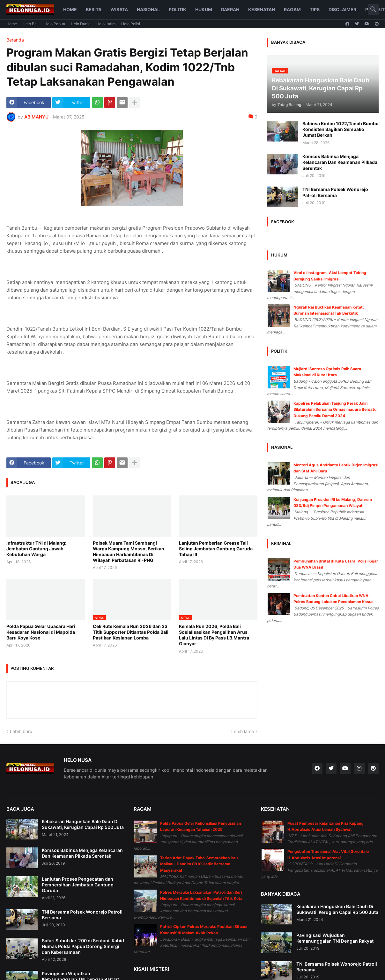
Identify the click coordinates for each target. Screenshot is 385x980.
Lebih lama (243, 731)
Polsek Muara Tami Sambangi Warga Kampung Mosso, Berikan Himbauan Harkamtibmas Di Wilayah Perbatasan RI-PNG (129, 552)
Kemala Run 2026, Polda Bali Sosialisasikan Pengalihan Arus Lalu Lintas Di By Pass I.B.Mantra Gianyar (214, 635)
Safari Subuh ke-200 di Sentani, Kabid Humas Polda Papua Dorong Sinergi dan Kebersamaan (83, 946)
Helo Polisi (131, 24)
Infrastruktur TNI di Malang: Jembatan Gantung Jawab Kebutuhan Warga (36, 549)
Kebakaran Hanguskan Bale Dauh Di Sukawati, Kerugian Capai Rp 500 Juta (83, 824)
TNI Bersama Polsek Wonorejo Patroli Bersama (335, 192)
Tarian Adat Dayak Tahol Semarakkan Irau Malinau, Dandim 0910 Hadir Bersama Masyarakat (199, 864)
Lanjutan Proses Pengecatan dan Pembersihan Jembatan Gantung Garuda (78, 885)
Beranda (15, 40)
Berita (94, 9)
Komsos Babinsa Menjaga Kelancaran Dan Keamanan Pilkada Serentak (340, 162)
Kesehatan (262, 9)
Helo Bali (31, 24)
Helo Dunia (81, 24)
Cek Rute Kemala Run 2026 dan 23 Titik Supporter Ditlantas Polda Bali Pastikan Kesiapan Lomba (131, 632)
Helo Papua (55, 24)
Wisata (119, 9)
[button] (373, 10)
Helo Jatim (106, 24)
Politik (178, 9)
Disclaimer (342, 9)
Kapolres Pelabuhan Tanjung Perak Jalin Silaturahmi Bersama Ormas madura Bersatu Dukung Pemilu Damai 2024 (335, 410)
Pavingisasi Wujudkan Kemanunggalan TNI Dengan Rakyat (335, 938)
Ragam (292, 9)
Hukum (204, 9)
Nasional (148, 9)
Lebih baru (21, 731)
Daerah (230, 9)
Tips (315, 9)
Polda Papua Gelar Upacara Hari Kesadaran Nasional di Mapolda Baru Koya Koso (41, 632)
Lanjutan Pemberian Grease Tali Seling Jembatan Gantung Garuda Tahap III (216, 549)
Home (70, 9)
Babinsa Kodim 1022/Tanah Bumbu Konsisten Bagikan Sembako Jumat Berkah (341, 129)
